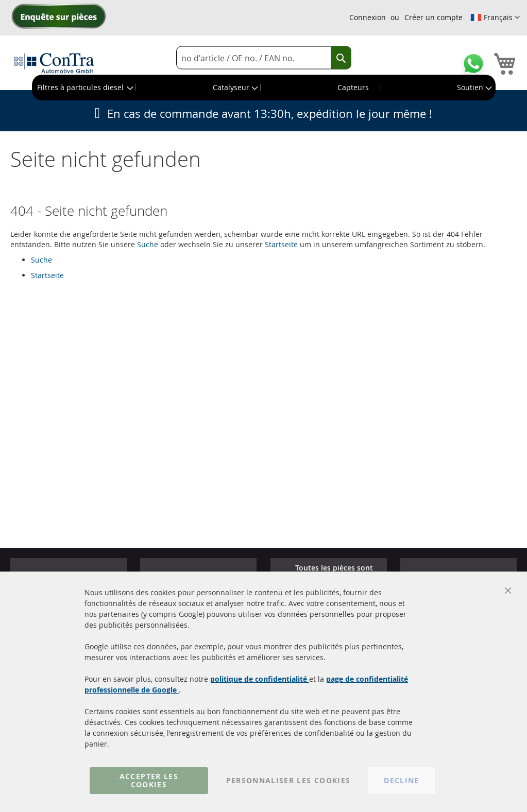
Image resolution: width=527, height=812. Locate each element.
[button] (495, 18)
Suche (148, 244)
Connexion (368, 17)
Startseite (281, 244)
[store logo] (54, 63)
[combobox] (264, 58)
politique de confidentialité (260, 679)
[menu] (264, 88)
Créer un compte (433, 17)
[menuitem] (84, 88)
